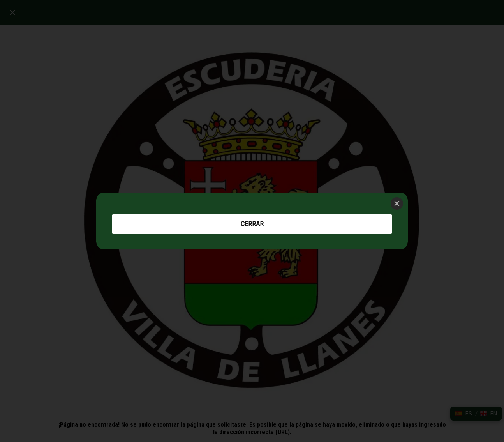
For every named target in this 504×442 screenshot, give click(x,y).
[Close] (397, 203)
